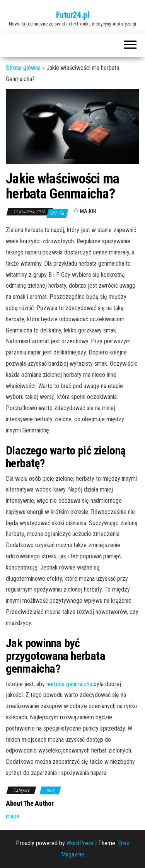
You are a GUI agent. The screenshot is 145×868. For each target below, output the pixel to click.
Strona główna (23, 68)
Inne (50, 790)
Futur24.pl (73, 15)
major (88, 211)
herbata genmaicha (69, 684)
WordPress (80, 843)
